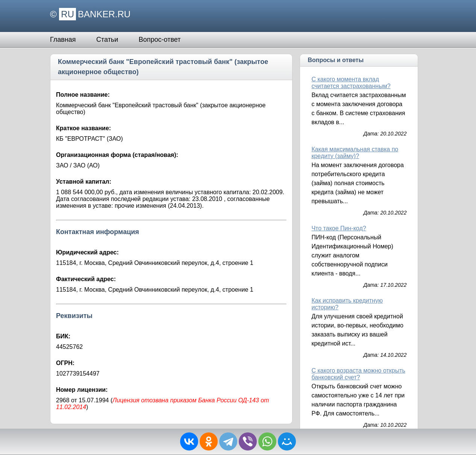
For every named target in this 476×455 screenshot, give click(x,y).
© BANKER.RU (90, 14)
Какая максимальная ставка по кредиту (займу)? (355, 153)
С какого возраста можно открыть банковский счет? (358, 374)
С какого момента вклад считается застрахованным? (351, 83)
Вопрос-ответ (160, 40)
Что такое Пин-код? (339, 228)
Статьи (107, 40)
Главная (63, 40)
